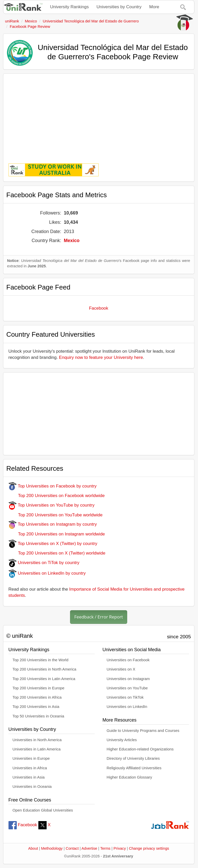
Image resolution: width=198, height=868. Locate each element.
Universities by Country (119, 7)
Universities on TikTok (125, 697)
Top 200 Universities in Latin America (44, 679)
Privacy (120, 848)
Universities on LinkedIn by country (47, 573)
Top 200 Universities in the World (41, 660)
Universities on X (121, 669)
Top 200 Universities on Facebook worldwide (57, 496)
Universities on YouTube (127, 688)
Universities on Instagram (128, 679)
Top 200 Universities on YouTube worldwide (56, 515)
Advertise (89, 848)
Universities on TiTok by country (44, 563)
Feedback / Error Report (99, 617)
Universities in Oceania (32, 787)
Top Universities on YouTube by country (51, 505)
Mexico (72, 241)
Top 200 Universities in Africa (37, 697)
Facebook (99, 308)
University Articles (122, 740)
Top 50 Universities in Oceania (38, 716)
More (154, 7)
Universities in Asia (29, 777)
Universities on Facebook (128, 660)
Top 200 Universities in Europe (39, 688)
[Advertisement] (99, 115)
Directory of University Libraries (133, 758)
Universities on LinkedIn (127, 707)
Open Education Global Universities (43, 810)
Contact (72, 848)
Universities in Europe (31, 758)
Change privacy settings (149, 848)
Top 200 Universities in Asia (36, 707)
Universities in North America (37, 740)
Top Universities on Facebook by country (53, 486)
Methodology (52, 848)
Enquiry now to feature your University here (101, 357)
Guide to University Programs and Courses (143, 731)
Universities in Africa (30, 768)
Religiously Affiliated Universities (134, 768)
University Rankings (70, 7)
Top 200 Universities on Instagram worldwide (57, 534)
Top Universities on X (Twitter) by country (53, 544)
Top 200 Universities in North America (45, 669)
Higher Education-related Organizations (140, 749)
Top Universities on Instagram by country (53, 524)
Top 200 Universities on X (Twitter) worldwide (57, 553)
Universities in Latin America (37, 749)
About (33, 848)
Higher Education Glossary (129, 777)
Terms (105, 848)
